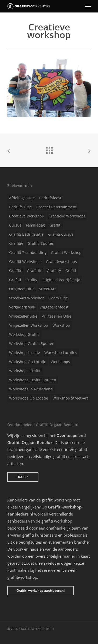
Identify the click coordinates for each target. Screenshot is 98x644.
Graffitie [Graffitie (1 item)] (16, 243)
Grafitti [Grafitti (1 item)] (15, 280)
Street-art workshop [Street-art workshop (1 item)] (27, 298)
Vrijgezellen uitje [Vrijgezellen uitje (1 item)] (57, 316)
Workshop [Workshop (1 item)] (61, 325)
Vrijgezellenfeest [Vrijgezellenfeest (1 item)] (54, 307)
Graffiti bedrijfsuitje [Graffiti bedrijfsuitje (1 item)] (26, 234)
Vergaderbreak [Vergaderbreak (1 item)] (22, 307)
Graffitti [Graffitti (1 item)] (16, 271)
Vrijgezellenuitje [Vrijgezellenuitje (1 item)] (23, 316)
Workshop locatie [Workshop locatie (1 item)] (25, 353)
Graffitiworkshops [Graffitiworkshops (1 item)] (61, 262)
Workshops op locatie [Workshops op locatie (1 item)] (29, 398)
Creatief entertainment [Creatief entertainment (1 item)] (56, 207)
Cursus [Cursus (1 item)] (15, 225)
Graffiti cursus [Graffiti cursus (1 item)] (61, 234)
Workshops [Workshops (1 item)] (60, 362)
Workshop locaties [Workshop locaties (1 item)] (61, 353)
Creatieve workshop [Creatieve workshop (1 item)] (27, 216)
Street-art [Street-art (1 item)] (47, 289)
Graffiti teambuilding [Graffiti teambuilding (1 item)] (28, 252)
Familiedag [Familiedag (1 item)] (35, 225)
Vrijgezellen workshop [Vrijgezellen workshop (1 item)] (29, 325)
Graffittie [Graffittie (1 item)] (35, 271)
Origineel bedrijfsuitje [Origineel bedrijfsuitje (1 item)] (61, 280)
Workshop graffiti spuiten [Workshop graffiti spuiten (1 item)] (32, 343)
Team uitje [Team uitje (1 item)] (59, 298)
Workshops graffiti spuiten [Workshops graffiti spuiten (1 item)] (33, 380)
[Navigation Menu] (88, 6)
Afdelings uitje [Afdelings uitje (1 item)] (22, 198)
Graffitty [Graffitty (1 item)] (54, 271)
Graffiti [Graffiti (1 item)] (55, 225)
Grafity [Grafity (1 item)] (31, 280)
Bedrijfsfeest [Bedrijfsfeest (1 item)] (50, 198)
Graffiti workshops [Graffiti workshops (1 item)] (25, 262)
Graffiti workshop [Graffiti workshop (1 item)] (66, 252)
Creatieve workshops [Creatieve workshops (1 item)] (67, 216)
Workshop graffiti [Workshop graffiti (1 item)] (24, 334)
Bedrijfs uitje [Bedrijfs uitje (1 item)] (21, 207)
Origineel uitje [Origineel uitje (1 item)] (22, 289)
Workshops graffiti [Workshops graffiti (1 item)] (25, 371)
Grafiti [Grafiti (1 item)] (71, 271)
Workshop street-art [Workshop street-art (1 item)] (70, 398)
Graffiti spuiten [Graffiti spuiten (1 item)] (41, 243)
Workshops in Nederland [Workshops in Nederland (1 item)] (31, 389)
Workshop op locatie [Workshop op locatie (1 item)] (28, 362)
